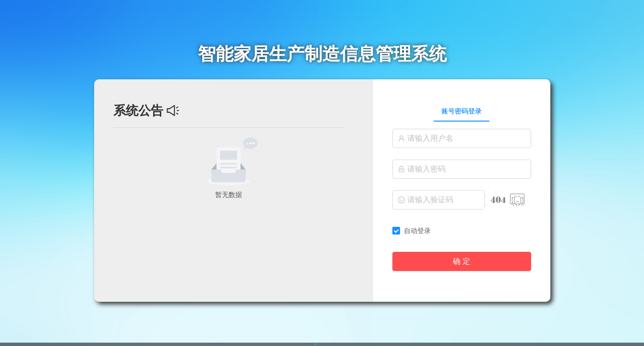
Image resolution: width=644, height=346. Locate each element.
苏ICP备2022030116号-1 (324, 344)
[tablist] (462, 111)
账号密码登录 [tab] (462, 111)
